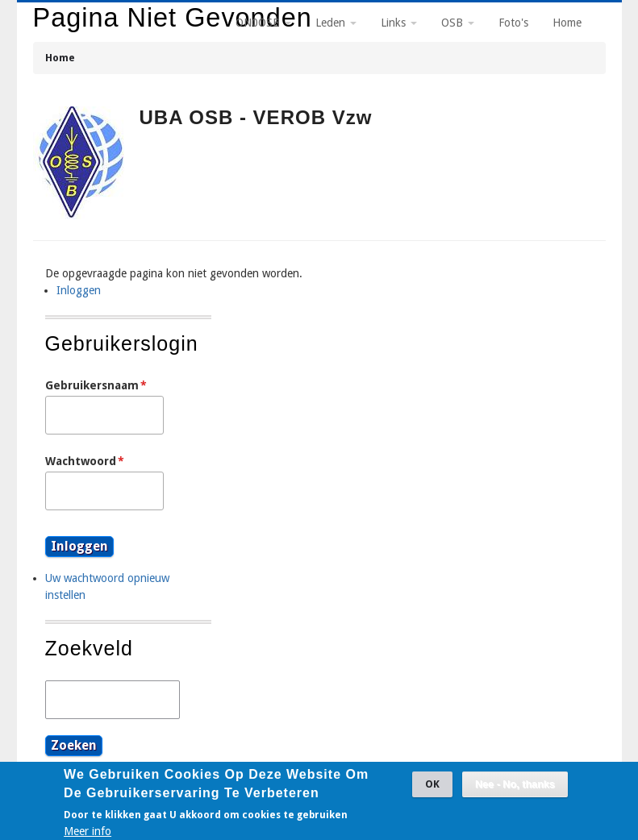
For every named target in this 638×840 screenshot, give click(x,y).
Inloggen (79, 290)
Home (60, 58)
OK (432, 788)
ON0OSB (263, 23)
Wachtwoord (81, 461)
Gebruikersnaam (92, 385)
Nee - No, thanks (515, 788)
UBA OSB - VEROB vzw (256, 117)
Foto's (513, 23)
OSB (458, 23)
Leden (336, 23)
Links (399, 23)
